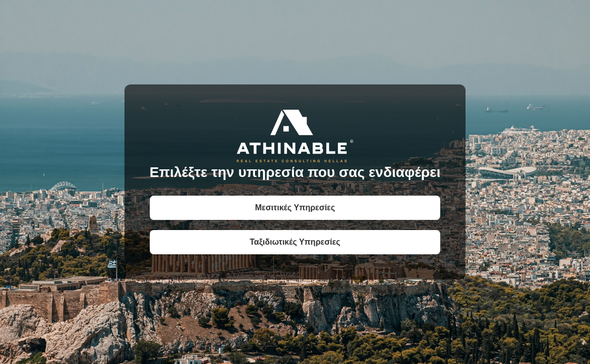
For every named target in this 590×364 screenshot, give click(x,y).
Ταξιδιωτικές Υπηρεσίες (295, 242)
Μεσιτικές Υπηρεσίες (295, 208)
